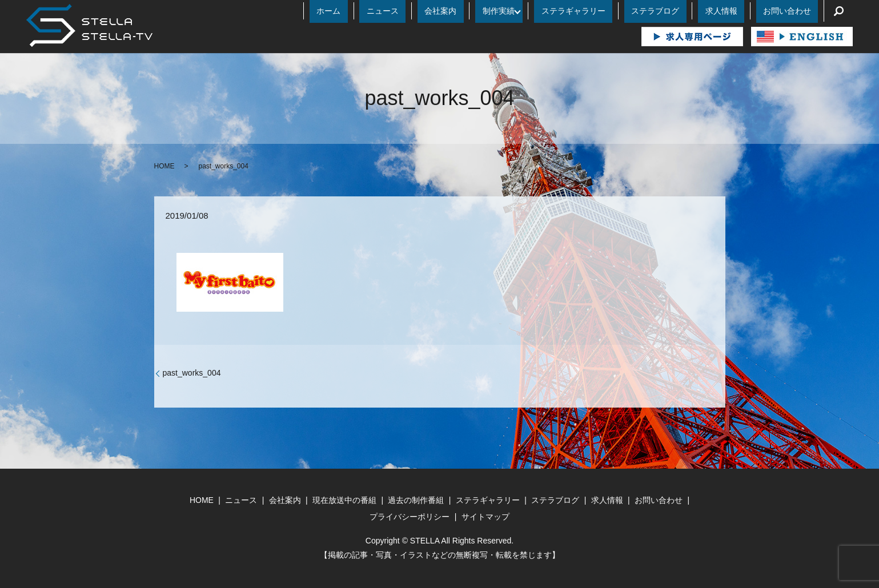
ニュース (468, 11)
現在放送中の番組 (344, 500)
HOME (164, 166)
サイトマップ (485, 517)
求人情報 (742, 11)
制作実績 (555, 11)
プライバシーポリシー (410, 517)
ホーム (428, 11)
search (838, 11)
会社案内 (511, 11)
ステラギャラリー (623, 11)
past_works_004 (192, 373)
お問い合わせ (794, 11)
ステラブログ (691, 11)
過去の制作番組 (416, 500)
